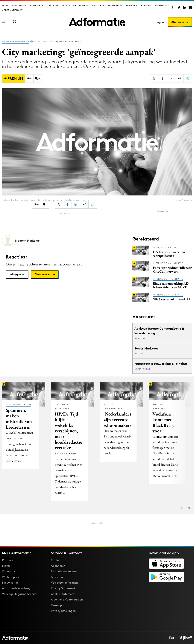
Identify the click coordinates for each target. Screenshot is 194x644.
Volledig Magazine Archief (19, 594)
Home (5, 5)
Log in (160, 22)
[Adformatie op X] (173, 8)
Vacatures (98, 5)
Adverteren (36, 5)
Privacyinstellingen (63, 611)
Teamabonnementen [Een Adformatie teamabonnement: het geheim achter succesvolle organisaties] (65, 571)
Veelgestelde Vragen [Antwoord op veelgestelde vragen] (64, 583)
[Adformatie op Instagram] (190, 8)
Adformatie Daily (12, 10)
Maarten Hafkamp (71, 42)
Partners (131, 5)
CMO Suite (53, 5)
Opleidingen (81, 5)
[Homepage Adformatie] (97, 22)
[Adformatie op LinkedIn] (185, 8)
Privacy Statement (63, 588)
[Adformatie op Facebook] (179, 8)
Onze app (57, 605)
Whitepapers (115, 5)
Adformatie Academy (16, 588)
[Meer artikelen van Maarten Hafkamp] (64, 241)
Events (66, 5)
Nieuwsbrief (162, 5)
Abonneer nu (180, 22)
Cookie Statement (63, 594)
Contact (56, 560)
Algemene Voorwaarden (67, 599)
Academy (146, 5)
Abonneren (19, 5)
